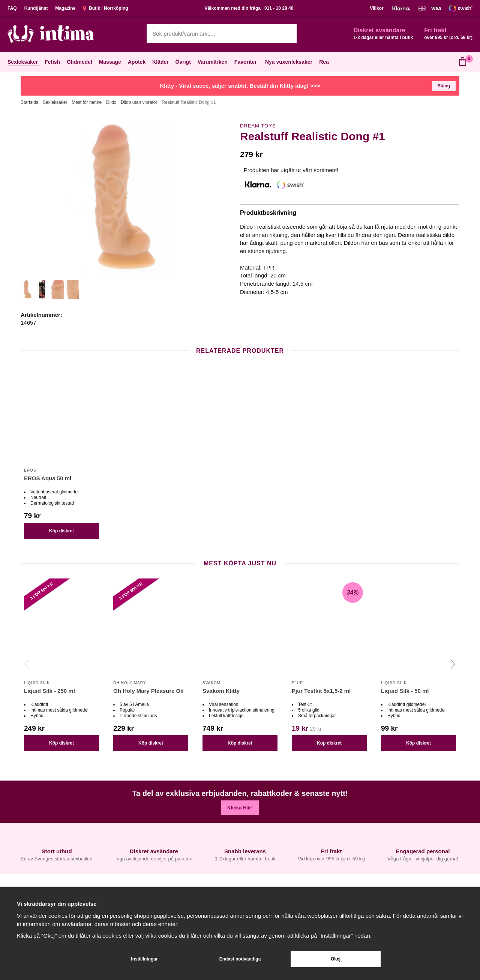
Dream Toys (258, 126)
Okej (336, 959)
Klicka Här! (240, 808)
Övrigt (184, 62)
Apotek (137, 62)
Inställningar (144, 959)
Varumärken (213, 62)
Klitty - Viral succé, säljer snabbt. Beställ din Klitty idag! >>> (240, 86)
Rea (324, 62)
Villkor (376, 8)
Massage (111, 62)
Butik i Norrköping (105, 8)
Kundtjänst (36, 8)
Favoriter (246, 62)
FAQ (12, 8)
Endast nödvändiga (240, 959)
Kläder (161, 62)
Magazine (65, 8)
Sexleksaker (23, 62)
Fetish (53, 62)
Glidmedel (80, 62)
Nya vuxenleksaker (289, 62)
